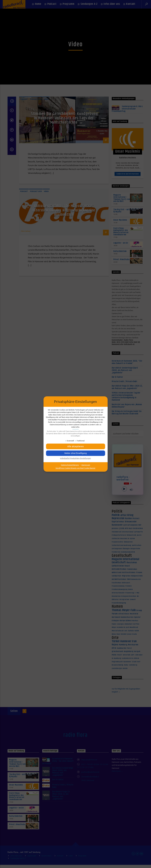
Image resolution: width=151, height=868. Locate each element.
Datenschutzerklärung (70, 465)
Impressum (86, 465)
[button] (76, 446)
